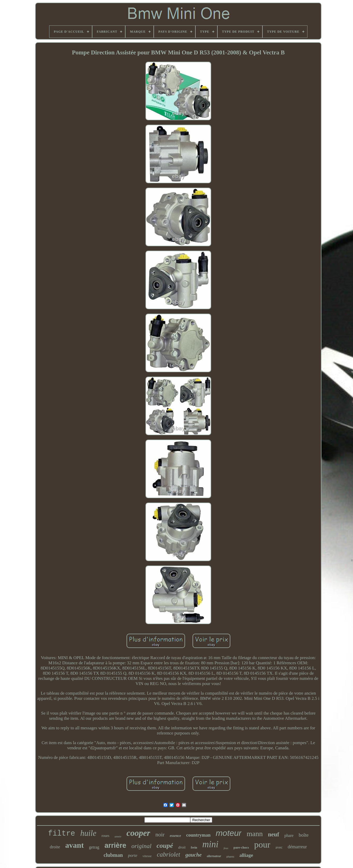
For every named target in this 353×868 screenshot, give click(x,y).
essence (175, 836)
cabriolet (168, 854)
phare (289, 835)
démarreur (297, 847)
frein (194, 848)
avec (279, 847)
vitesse (147, 856)
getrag (94, 847)
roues (105, 836)
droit (182, 847)
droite (55, 847)
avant (75, 845)
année (118, 836)
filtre (62, 834)
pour (262, 845)
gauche (193, 855)
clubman (113, 855)
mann (255, 834)
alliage (246, 855)
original (141, 846)
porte (133, 855)
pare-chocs (241, 847)
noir (160, 834)
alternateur (214, 856)
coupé (165, 846)
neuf (273, 834)
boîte (304, 835)
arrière (115, 845)
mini (210, 844)
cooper (138, 833)
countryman (198, 835)
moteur (229, 833)
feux (226, 848)
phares (230, 857)
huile (88, 833)
